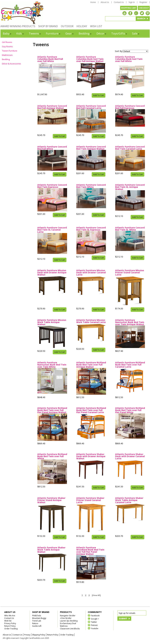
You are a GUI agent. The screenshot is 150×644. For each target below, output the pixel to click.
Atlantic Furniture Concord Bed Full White (52, 148)
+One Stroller (66, 618)
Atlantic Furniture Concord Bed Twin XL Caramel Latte (52, 230)
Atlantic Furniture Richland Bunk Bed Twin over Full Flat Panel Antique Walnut (52, 410)
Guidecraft (37, 626)
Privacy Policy (10, 623)
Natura (35, 623)
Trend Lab (37, 621)
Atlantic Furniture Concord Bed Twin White (91, 186)
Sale (136, 33)
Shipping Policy (39, 635)
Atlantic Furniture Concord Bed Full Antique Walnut (52, 107)
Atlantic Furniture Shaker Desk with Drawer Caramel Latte (130, 456)
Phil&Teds (37, 616)
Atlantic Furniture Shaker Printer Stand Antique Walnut (51, 500)
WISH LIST (96, 26)
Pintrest (94, 625)
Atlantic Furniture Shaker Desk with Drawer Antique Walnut (91, 456)
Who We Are (10, 616)
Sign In (132, 2)
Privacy (27, 635)
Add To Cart (99, 95)
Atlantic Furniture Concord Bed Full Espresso (130, 107)
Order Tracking (11, 629)
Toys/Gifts (119, 33)
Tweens (35, 33)
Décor (102, 33)
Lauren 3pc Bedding (69, 621)
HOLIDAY (82, 26)
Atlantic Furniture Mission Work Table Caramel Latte (91, 321)
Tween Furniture (10, 51)
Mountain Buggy (39, 618)
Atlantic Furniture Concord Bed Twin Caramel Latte (130, 148)
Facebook (95, 615)
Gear (70, 33)
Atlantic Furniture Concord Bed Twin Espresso (52, 186)
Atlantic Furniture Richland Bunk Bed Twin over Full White (52, 456)
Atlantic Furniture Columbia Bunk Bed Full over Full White (50, 59)
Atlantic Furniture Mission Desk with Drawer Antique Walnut (52, 273)
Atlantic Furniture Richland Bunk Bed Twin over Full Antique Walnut (91, 365)
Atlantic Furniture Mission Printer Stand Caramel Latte (130, 273)
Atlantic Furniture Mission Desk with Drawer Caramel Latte (91, 273)
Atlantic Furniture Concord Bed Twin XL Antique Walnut (130, 187)
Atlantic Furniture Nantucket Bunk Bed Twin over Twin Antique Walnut (130, 322)
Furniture (53, 33)
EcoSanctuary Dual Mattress (68, 625)
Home (93, 2)
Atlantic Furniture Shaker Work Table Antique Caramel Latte (129, 500)
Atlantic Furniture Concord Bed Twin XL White (130, 229)
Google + (95, 619)
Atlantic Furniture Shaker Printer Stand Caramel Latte (90, 500)
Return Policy (10, 626)
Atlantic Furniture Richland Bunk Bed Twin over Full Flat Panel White (130, 410)
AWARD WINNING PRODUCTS (18, 26)
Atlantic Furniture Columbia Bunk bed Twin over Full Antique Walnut (90, 59)
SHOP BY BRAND (48, 26)
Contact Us (119, 2)
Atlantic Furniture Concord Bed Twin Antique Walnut (91, 148)
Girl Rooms (7, 42)
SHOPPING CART (129, 8)
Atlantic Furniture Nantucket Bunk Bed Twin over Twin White (52, 365)
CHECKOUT (144, 8)
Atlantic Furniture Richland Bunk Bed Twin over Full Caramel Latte (130, 365)
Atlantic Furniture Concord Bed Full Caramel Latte (91, 107)
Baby (7, 33)
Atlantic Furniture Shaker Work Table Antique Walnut (51, 550)
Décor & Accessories (12, 64)
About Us (105, 2)
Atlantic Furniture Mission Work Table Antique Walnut (52, 322)
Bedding (85, 33)
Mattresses (7, 55)
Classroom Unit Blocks (70, 629)
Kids (20, 33)
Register (143, 2)
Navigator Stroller (68, 616)
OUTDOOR (67, 26)
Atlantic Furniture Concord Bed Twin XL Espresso (91, 229)
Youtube (95, 628)
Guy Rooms (7, 46)
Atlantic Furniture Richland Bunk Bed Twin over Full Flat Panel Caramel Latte (91, 410)
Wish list (8, 621)
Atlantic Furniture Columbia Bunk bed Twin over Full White (129, 59)
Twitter (94, 622)
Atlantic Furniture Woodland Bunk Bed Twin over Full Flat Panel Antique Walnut (90, 551)
